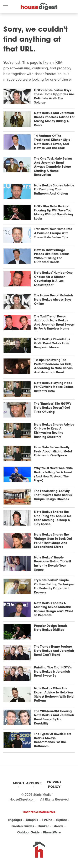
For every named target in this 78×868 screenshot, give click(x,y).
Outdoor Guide (28, 832)
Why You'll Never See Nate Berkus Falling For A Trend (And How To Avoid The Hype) (53, 475)
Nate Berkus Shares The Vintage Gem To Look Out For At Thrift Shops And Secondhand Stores (53, 541)
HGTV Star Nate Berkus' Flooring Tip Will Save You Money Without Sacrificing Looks (54, 213)
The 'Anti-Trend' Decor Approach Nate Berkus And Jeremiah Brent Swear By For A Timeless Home (54, 323)
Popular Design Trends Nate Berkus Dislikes (51, 628)
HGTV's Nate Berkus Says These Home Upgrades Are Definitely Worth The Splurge (54, 97)
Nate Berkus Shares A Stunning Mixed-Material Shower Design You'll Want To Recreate (53, 609)
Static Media (42, 795)
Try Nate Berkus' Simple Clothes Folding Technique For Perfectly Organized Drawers (54, 587)
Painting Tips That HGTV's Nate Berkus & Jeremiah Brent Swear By (53, 672)
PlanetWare (52, 832)
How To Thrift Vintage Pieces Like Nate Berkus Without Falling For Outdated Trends (52, 256)
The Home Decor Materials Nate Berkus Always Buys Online (54, 300)
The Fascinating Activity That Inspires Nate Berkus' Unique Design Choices (53, 495)
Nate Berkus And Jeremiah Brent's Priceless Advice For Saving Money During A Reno (54, 119)
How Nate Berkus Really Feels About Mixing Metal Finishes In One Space (53, 452)
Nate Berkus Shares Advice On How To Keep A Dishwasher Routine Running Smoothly (54, 431)
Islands (58, 826)
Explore (61, 820)
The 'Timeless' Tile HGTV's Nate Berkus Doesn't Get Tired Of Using (53, 408)
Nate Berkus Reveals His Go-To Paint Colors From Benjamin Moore (52, 343)
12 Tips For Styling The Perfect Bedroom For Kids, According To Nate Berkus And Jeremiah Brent (53, 366)
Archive (34, 783)
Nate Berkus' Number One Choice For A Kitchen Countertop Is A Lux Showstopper (53, 279)
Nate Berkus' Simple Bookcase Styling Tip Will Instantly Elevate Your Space (53, 564)
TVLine (47, 820)
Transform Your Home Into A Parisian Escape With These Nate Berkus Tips (53, 233)
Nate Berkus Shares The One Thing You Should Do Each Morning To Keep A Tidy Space (53, 518)
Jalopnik (32, 820)
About (19, 783)
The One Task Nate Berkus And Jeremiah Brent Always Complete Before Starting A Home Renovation (53, 167)
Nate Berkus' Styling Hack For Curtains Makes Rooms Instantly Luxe (54, 387)
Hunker (43, 826)
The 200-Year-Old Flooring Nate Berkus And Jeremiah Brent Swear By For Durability (54, 718)
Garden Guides (23, 826)
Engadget (15, 820)
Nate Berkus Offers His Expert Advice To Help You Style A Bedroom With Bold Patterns (54, 695)
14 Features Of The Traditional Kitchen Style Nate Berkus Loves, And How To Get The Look (52, 142)
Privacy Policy (54, 784)
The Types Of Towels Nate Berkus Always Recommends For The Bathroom (53, 740)
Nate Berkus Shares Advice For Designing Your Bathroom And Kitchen (54, 190)
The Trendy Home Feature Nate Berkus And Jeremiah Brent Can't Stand (54, 651)
